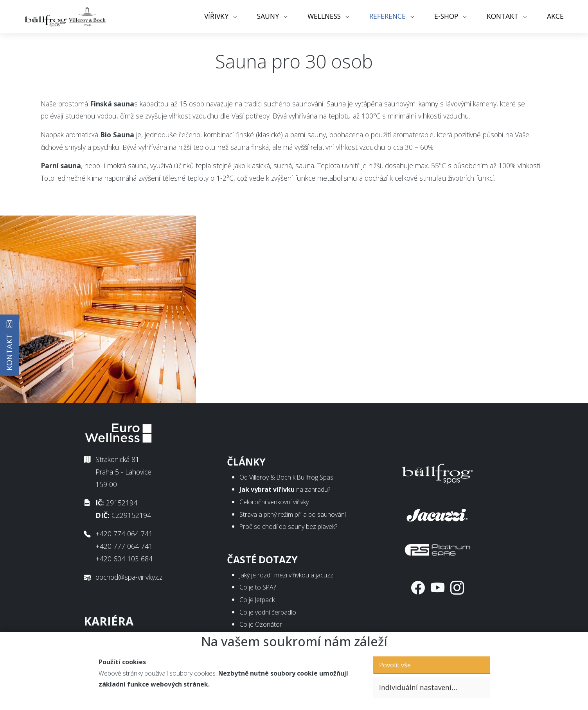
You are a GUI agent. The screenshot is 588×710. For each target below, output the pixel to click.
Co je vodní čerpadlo (268, 612)
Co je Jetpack (257, 600)
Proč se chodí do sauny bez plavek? (288, 527)
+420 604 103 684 (124, 559)
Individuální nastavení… (418, 687)
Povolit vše (395, 665)
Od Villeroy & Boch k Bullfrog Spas (286, 477)
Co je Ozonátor (261, 624)
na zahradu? (285, 489)
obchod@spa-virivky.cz (129, 577)
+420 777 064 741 (124, 546)
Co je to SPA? (258, 587)
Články (246, 462)
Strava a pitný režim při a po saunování (293, 514)
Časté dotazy (262, 560)
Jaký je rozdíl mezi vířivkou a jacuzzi (287, 575)
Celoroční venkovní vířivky (274, 502)
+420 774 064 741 (124, 534)
